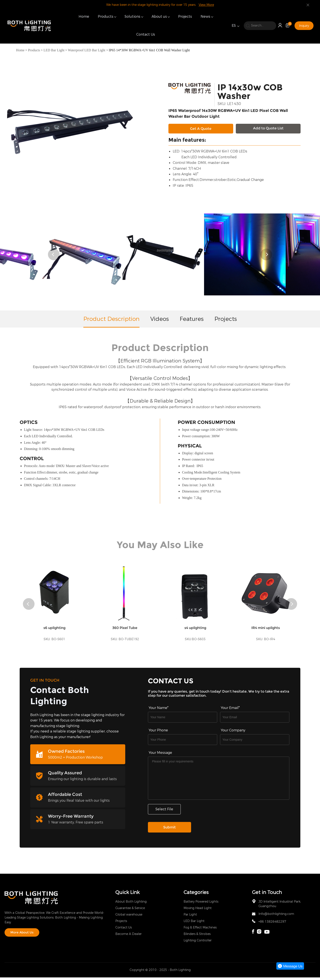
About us (159, 16)
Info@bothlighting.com (276, 916)
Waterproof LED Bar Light (86, 50)
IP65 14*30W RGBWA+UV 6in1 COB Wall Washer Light (149, 50)
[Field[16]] (183, 742)
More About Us (22, 935)
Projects (185, 16)
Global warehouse (129, 917)
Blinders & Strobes (197, 937)
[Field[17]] (255, 742)
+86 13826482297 (272, 924)
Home (84, 16)
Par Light (190, 917)
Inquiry (304, 26)
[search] (260, 26)
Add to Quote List (268, 128)
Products (106, 16)
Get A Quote (201, 129)
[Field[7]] (183, 720)
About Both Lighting (131, 904)
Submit (170, 830)
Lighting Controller (198, 943)
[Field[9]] (255, 720)
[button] (54, 257)
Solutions (132, 16)
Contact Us (146, 34)
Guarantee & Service (130, 911)
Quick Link (127, 895)
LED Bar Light (54, 50)
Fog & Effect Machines (200, 930)
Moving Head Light (198, 911)
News (205, 16)
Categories (196, 895)
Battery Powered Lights (201, 904)
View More (206, 5)
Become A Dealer (128, 937)
